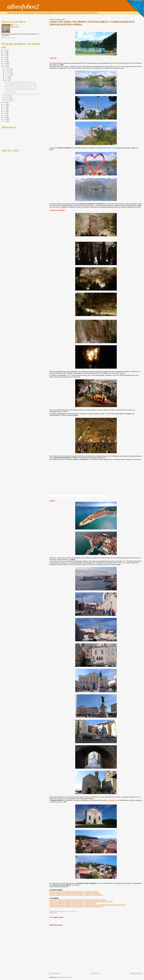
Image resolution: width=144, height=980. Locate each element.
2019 (5, 63)
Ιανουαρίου (8, 101)
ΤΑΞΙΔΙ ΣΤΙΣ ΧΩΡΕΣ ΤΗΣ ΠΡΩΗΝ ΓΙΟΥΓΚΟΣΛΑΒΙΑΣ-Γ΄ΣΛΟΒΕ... (21, 87)
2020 (5, 61)
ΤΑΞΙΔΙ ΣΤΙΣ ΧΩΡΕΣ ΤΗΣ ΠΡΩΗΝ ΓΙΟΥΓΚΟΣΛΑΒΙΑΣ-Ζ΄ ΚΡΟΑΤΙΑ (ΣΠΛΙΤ (73, 903)
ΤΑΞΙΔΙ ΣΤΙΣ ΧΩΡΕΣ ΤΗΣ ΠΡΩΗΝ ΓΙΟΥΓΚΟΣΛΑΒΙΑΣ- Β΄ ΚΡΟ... (21, 88)
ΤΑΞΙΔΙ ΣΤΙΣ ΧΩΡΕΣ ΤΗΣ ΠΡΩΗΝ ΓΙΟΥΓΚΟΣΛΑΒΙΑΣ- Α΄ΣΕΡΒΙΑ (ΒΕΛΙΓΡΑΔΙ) (74, 892)
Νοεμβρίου (7, 70)
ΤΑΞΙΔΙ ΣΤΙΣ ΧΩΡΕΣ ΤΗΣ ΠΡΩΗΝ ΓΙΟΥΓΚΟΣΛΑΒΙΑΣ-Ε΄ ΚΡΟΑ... (21, 83)
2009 (5, 116)
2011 (5, 112)
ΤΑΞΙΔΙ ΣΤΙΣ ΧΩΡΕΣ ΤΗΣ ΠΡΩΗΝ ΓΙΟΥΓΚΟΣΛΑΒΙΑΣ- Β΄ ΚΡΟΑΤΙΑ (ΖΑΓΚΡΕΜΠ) (75, 893)
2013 (5, 108)
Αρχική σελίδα (95, 973)
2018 (5, 65)
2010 (5, 114)
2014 (5, 106)
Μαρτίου (7, 97)
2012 (5, 110)
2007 (5, 119)
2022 (5, 58)
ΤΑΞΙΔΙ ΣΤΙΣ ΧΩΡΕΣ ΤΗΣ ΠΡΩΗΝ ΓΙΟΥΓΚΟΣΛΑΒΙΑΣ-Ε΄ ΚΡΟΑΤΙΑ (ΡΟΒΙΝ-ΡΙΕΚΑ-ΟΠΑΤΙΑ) (78, 900)
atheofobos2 (23, 6)
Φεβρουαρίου (8, 99)
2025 (5, 52)
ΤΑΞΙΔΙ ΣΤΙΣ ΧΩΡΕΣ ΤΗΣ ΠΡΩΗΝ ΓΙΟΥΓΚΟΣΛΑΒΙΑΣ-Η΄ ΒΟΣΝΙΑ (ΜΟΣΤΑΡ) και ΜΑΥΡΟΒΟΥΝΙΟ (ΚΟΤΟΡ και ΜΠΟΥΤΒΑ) (87, 905)
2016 (5, 102)
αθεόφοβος (16, 25)
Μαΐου (6, 80)
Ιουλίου (7, 77)
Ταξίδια (55, 913)
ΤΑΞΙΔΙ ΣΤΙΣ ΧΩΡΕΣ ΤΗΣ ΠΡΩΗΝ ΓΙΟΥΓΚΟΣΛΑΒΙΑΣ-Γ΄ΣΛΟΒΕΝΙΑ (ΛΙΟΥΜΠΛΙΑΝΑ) (76, 895)
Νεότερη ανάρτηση (55, 973)
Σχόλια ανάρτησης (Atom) (64, 977)
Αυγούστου (8, 75)
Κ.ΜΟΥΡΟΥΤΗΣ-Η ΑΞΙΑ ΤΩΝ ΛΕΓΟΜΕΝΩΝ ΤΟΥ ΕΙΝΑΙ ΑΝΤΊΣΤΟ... (22, 94)
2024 (5, 54)
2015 (5, 104)
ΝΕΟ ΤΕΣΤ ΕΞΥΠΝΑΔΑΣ (11, 91)
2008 (5, 118)
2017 (5, 67)
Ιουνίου (7, 79)
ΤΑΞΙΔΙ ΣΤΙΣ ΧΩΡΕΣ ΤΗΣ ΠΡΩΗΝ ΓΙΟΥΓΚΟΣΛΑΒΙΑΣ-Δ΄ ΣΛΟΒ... (21, 85)
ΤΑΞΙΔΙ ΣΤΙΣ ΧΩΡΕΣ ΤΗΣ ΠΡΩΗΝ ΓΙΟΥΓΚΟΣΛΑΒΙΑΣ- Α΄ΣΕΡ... (20, 90)
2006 (5, 121)
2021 (5, 60)
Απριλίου (7, 96)
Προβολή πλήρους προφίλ (8, 38)
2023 (5, 56)
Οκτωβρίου (8, 72)
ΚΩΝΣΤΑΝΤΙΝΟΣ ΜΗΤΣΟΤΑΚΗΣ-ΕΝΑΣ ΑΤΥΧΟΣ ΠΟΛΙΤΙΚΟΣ (20, 82)
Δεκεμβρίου (8, 69)
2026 (5, 50)
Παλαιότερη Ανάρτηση (136, 973)
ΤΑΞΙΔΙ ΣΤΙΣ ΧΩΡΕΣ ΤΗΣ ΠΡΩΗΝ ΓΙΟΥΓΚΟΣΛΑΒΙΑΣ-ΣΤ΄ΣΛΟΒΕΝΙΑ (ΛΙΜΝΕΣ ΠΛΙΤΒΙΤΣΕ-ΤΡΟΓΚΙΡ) (81, 902)
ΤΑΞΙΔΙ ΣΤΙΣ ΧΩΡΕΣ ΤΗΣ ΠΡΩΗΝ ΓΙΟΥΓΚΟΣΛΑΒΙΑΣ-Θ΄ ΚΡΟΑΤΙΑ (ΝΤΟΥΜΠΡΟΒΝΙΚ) (76, 907)
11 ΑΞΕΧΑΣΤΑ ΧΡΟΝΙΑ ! (11, 93)
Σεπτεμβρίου (8, 74)
